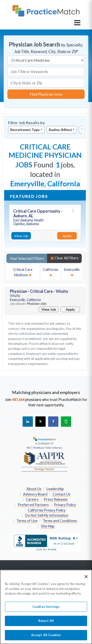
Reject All (46, 623)
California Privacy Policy (47, 510)
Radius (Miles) (60, 130)
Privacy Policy (65, 505)
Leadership (55, 489)
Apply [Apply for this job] (67, 236)
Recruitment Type (25, 130)
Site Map (48, 526)
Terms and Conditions (60, 521)
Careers (32, 499)
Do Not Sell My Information (47, 515)
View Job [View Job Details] (21, 236)
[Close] (86, 579)
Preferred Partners (33, 505)
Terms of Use (27, 521)
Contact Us (61, 494)
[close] (23, 272)
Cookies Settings (46, 609)
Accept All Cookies (46, 637)
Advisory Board (35, 494)
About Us (34, 489)
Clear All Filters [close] (64, 258)
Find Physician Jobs (46, 94)
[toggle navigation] (78, 22)
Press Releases (56, 499)
